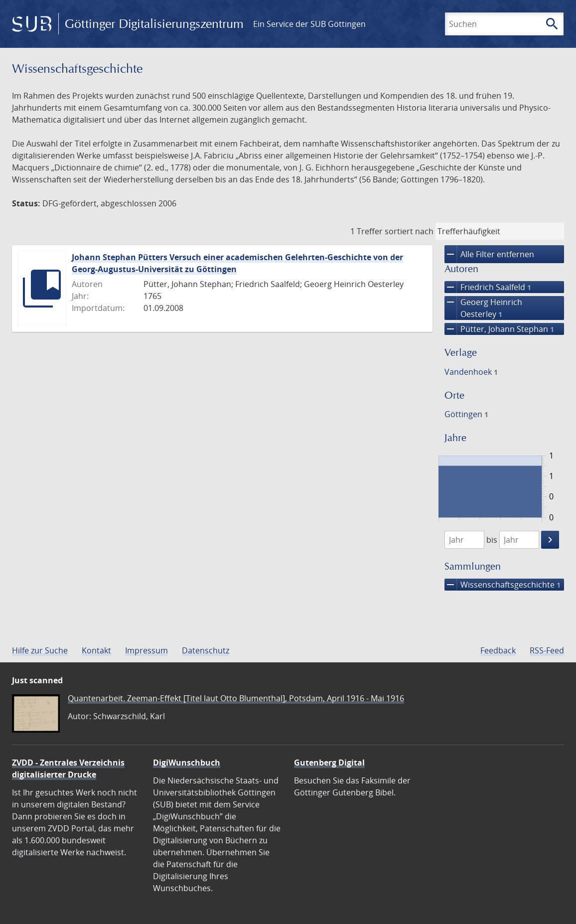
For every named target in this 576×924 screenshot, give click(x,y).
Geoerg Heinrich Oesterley (483, 308)
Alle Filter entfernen (489, 254)
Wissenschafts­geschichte (503, 585)
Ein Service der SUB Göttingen (309, 24)
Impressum (146, 650)
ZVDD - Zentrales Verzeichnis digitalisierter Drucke (68, 769)
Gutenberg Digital (329, 763)
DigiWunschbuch (187, 763)
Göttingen (466, 414)
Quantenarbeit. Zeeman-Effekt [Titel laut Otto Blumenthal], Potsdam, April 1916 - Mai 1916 (236, 698)
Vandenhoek (471, 372)
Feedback (498, 650)
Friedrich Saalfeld (488, 287)
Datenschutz (206, 650)
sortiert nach (409, 231)
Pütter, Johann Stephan (499, 329)
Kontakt (96, 650)
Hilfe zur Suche (40, 650)
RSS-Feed (547, 650)
